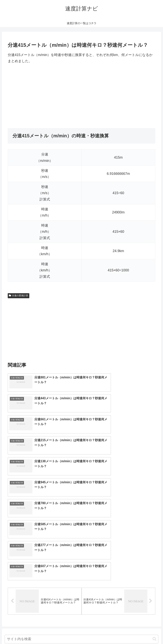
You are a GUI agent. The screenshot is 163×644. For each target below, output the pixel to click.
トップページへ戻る (66, 632)
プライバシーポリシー (96, 632)
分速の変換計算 (19, 296)
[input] (82, 536)
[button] (154, 535)
